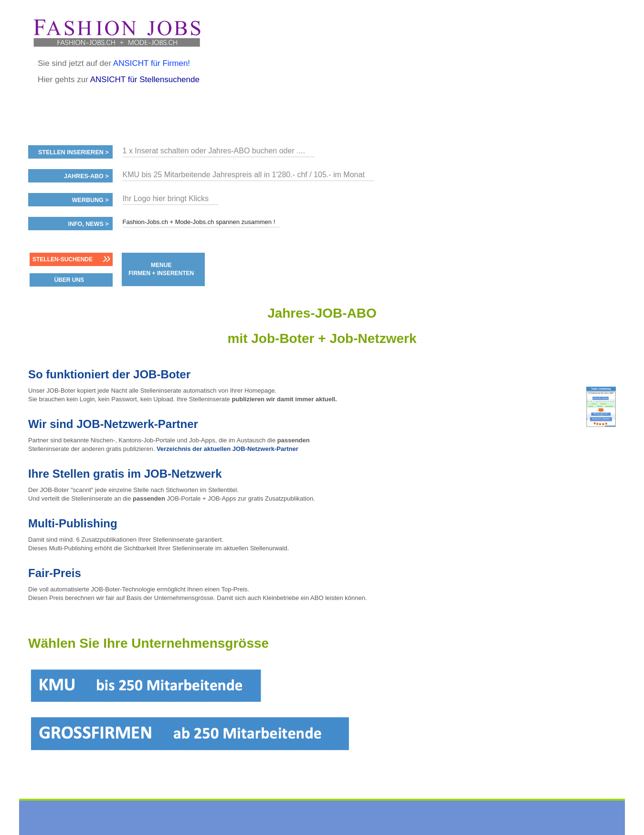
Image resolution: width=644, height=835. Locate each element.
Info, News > (88, 224)
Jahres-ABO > (86, 176)
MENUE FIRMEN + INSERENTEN (161, 269)
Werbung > (90, 200)
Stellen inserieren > (74, 152)
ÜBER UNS (69, 280)
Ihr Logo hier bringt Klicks (166, 198)
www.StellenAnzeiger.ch (116, 33)
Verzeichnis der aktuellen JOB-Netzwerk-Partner (227, 449)
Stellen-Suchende (63, 259)
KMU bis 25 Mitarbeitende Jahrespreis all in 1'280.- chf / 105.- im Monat (244, 175)
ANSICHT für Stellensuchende (145, 80)
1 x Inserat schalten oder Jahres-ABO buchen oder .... (214, 151)
